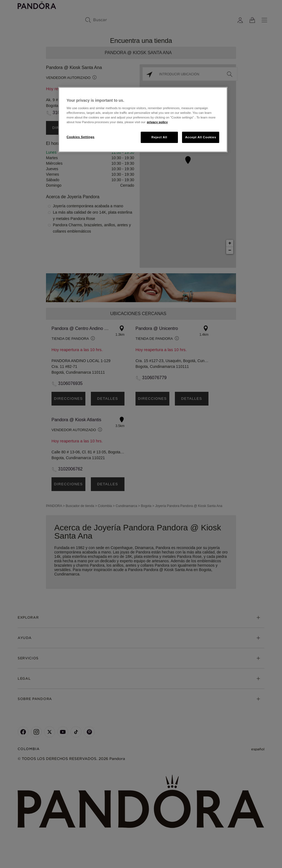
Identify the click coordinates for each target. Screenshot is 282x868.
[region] (143, 120)
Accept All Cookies (201, 137)
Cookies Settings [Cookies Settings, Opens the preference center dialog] (81, 137)
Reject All (159, 137)
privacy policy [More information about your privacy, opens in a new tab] (157, 122)
